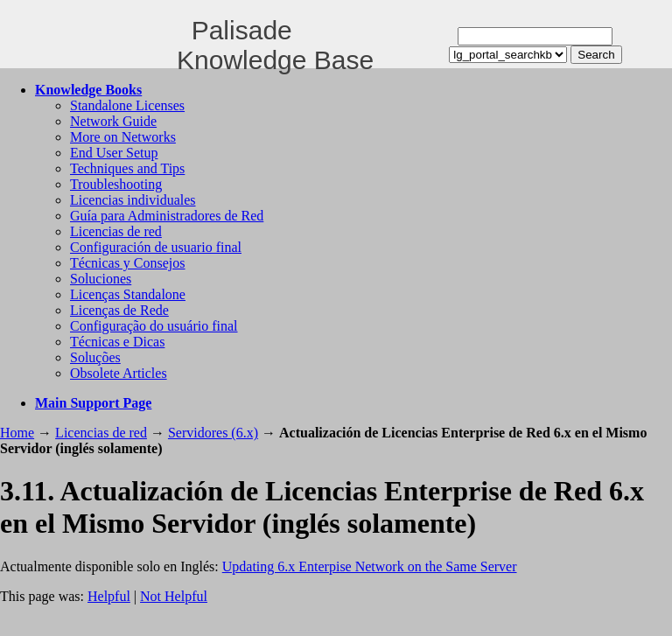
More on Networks (123, 137)
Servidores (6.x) (213, 433)
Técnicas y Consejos (128, 263)
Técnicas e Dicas (117, 342)
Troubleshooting (116, 184)
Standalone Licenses (127, 105)
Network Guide (113, 121)
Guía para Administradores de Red (167, 216)
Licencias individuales (133, 200)
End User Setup (114, 153)
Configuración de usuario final (156, 247)
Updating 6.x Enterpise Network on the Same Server (370, 566)
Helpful (109, 596)
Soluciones (101, 279)
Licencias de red (116, 231)
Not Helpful (174, 596)
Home (17, 433)
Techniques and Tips (127, 168)
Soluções (95, 357)
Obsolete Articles (119, 373)
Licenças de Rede (119, 310)
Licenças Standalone (128, 294)
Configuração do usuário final (154, 326)
